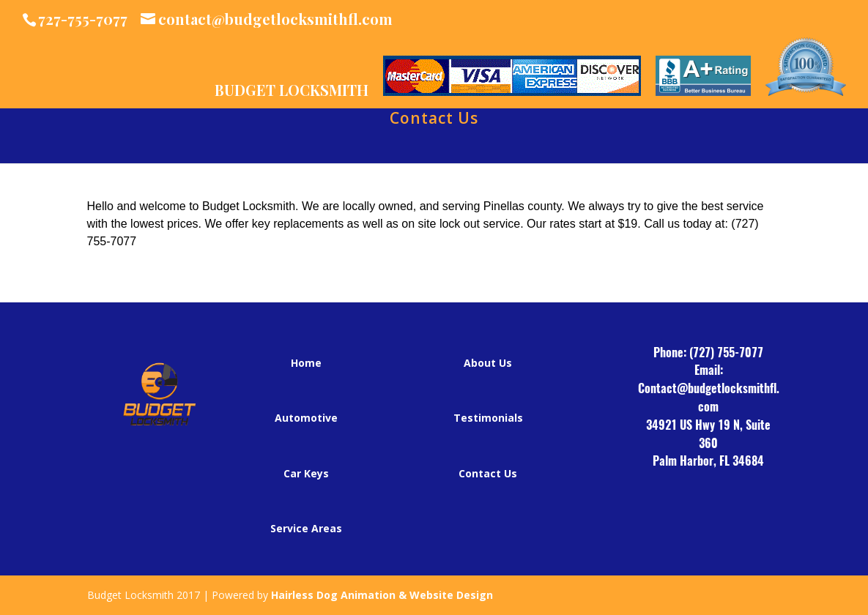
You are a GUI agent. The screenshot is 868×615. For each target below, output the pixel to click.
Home (306, 363)
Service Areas (306, 528)
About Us (488, 363)
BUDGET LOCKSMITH (292, 91)
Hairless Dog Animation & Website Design (382, 595)
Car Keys (306, 473)
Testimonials (488, 418)
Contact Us (434, 120)
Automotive (306, 418)
